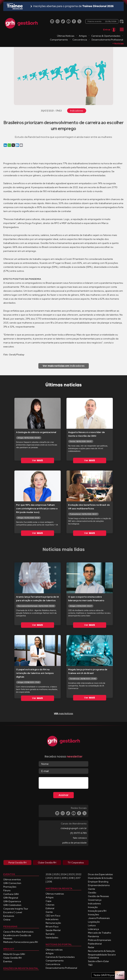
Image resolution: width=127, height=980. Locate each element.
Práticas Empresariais (99, 940)
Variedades (52, 938)
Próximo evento (102, 21)
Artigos (83, 36)
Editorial (50, 908)
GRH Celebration (12, 905)
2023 (71, 874)
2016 (50, 882)
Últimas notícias (54, 950)
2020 (57, 878)
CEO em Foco (53, 916)
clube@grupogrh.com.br (74, 828)
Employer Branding (98, 882)
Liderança (93, 929)
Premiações (10, 887)
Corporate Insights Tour (16, 909)
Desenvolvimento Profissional (107, 40)
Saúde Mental (53, 930)
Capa (48, 901)
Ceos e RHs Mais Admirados (18, 932)
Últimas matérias (55, 894)
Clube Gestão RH (12, 958)
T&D (90, 965)
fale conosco (80, 838)
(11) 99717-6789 (78, 833)
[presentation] (64, 784)
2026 (49, 874)
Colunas (50, 905)
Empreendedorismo (99, 885)
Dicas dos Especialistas (100, 874)
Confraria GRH (11, 894)
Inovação (93, 907)
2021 (49, 878)
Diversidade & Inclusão (100, 878)
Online (7, 920)
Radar (91, 947)
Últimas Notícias (66, 36)
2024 (64, 874)
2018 (71, 878)
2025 (56, 874)
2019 (64, 878)
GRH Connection (12, 883)
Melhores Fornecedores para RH (21, 942)
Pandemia (93, 936)
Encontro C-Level (13, 912)
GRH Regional (11, 898)
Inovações (93, 914)
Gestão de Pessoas (98, 896)
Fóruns (7, 890)
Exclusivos (9, 916)
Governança (95, 900)
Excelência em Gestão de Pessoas (17, 937)
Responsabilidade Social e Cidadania (102, 956)
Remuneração (53, 923)
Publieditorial (95, 944)
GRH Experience (12, 901)
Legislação (94, 922)
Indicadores (77, 111)
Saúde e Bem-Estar (98, 961)
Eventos (8, 961)
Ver (37, 460)
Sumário (50, 934)
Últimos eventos (12, 879)
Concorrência (80, 40)
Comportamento (59, 40)
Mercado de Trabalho (99, 933)
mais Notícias (63, 713)
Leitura (92, 925)
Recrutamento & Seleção (101, 951)
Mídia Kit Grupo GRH (14, 954)
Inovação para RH (97, 911)
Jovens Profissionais (99, 918)
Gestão (92, 893)
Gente (49, 912)
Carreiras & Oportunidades (106, 36)
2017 (78, 878)
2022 (79, 874)
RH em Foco (52, 927)
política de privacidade (74, 843)
